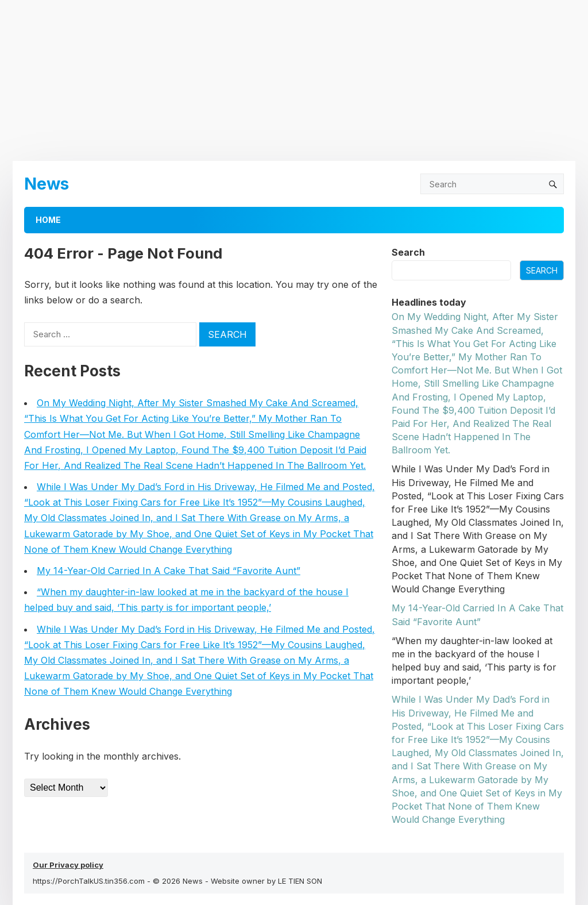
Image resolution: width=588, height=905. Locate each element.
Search (408, 252)
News (47, 184)
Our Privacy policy (68, 865)
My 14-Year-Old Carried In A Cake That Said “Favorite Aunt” (169, 571)
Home (48, 220)
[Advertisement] (294, 80)
